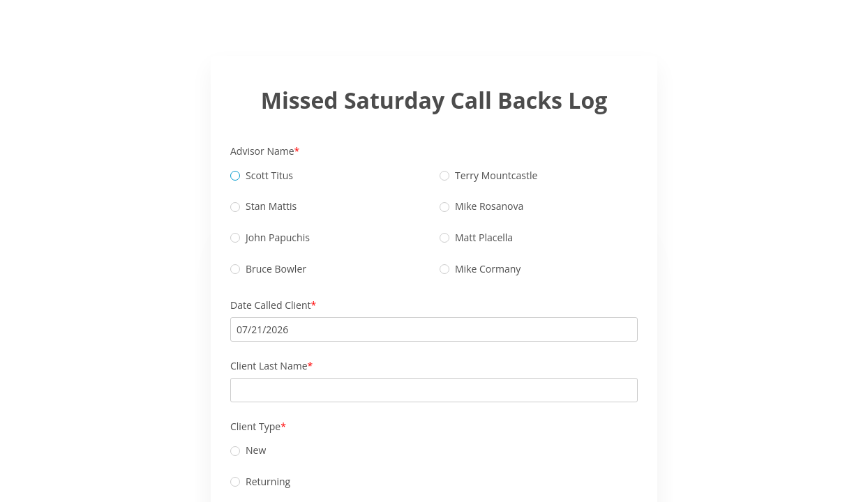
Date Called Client (270, 305)
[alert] (434, 329)
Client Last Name (269, 366)
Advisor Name (262, 151)
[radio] (235, 176)
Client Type (255, 426)
